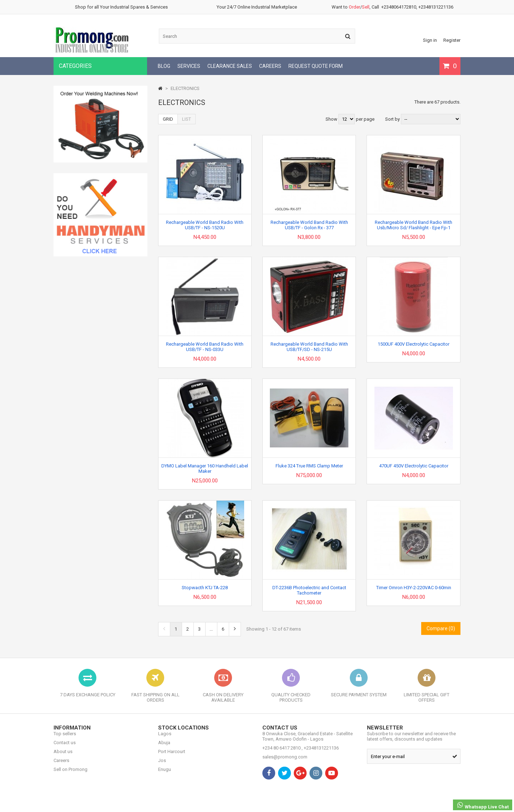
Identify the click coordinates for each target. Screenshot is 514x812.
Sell (366, 7)
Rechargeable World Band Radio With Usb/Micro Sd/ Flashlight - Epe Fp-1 (414, 225)
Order (354, 7)
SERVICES (189, 66)
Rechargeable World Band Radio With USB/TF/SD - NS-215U (309, 347)
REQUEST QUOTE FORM (316, 66)
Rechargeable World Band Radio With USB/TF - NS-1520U (205, 225)
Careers (61, 766)
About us (63, 757)
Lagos (165, 739)
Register (452, 40)
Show (332, 119)
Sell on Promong (70, 775)
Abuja (164, 748)
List (187, 119)
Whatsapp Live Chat (483, 805)
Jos (162, 766)
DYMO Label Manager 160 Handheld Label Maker (205, 468)
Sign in (430, 40)
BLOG (164, 66)
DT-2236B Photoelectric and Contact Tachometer (309, 590)
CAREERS (270, 66)
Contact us (65, 748)
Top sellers (65, 739)
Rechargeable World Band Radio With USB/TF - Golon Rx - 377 (309, 225)
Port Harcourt (172, 757)
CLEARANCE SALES (230, 66)
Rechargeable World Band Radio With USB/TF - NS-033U (205, 347)
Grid (168, 119)
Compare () (441, 628)
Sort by (392, 119)
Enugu (165, 775)
